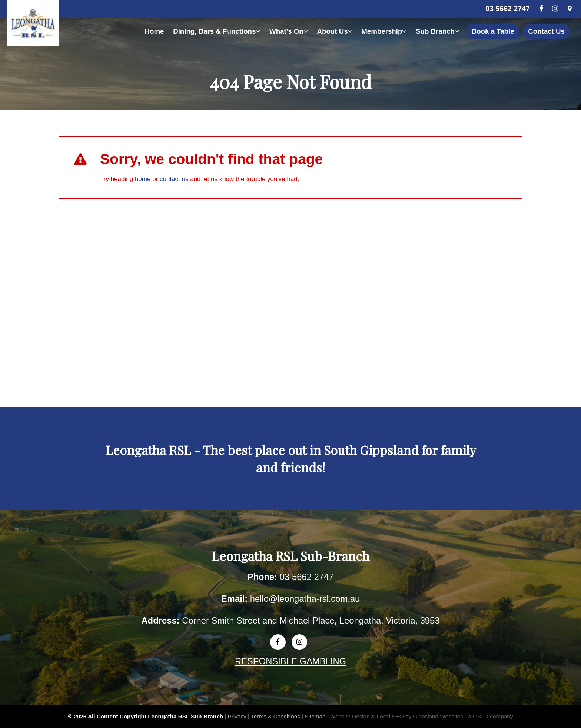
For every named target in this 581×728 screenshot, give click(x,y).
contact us (174, 179)
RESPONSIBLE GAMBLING (290, 661)
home (143, 179)
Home (154, 31)
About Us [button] (335, 31)
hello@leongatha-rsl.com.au (305, 599)
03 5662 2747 (507, 9)
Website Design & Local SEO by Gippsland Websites (397, 716)
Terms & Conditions (275, 716)
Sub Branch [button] (437, 31)
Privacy (237, 716)
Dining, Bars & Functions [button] (217, 31)
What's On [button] (289, 31)
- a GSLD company (489, 716)
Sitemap (315, 716)
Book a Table (493, 31)
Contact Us (546, 31)
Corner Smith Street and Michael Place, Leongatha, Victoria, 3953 (311, 620)
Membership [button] (384, 31)
